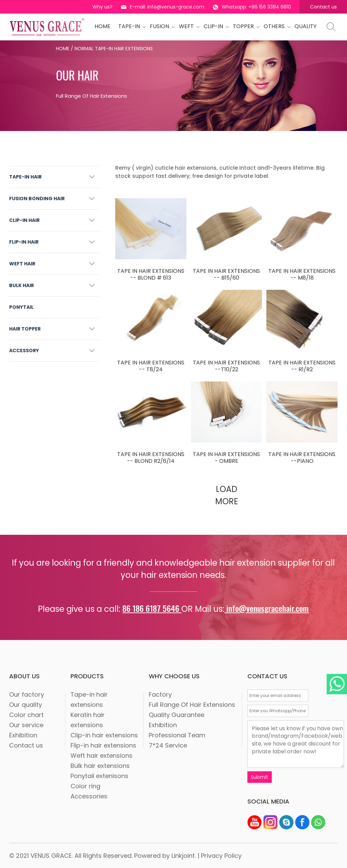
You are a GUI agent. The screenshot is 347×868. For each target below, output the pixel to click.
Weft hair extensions (101, 756)
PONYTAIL (21, 307)
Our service (26, 725)
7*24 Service (168, 745)
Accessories (89, 796)
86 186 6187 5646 (152, 608)
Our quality (26, 705)
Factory (160, 694)
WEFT (187, 26)
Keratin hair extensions (88, 720)
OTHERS (275, 26)
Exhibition (23, 735)
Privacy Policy (221, 855)
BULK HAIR (22, 285)
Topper (244, 26)
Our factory (27, 694)
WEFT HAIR (22, 264)
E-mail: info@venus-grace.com (163, 7)
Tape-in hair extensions (89, 700)
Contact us (323, 7)
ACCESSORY (24, 351)
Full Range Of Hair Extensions (192, 705)
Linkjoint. (184, 855)
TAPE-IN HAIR (25, 177)
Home (63, 49)
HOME (103, 26)
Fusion (160, 26)
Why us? (103, 7)
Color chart (26, 715)
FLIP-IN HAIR (24, 242)
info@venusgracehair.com (267, 608)
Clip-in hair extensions (104, 735)
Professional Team (177, 735)
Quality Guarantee (177, 715)
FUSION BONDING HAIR (37, 199)
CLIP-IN (214, 26)
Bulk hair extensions (100, 766)
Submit (260, 777)
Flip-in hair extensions (103, 745)
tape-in (130, 26)
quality (305, 26)
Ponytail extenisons (99, 776)
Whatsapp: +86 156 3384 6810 (252, 7)
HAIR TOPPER (25, 329)
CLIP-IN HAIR (24, 220)
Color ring (85, 786)
